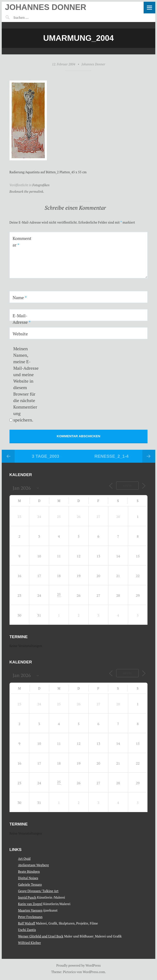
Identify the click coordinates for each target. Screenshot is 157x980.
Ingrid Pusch (27, 897)
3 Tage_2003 (46, 456)
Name (20, 297)
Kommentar (22, 242)
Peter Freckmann (30, 917)
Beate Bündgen (29, 871)
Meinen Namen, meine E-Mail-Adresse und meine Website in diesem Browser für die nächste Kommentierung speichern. (26, 384)
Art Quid (24, 858)
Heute (127, 486)
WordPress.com (94, 972)
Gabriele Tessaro (30, 884)
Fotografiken (41, 185)
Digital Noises (28, 878)
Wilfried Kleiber (30, 943)
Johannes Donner (46, 7)
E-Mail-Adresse (22, 319)
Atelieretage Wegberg (34, 865)
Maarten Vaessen (30, 910)
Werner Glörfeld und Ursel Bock (41, 936)
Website (20, 334)
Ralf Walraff (27, 923)
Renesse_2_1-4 (111, 456)
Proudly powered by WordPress (79, 965)
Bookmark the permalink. (27, 191)
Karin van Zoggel (30, 904)
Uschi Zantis (27, 930)
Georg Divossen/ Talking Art (38, 891)
